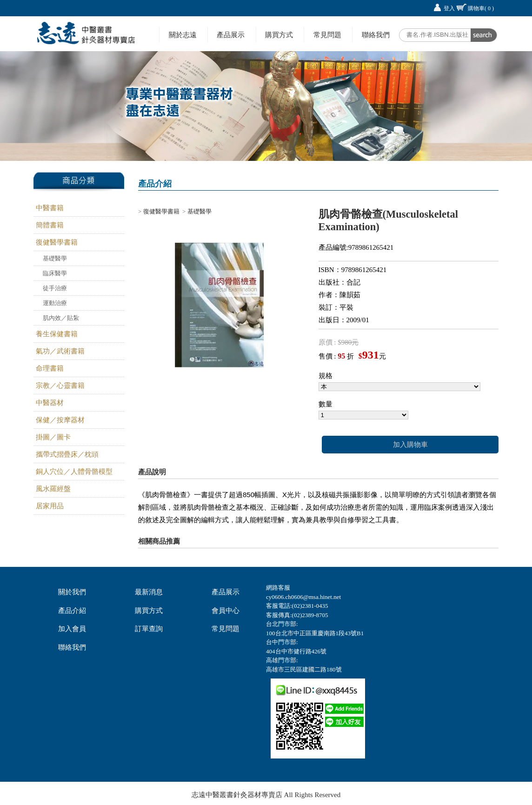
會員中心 (226, 611)
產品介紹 (72, 611)
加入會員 (72, 629)
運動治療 (55, 303)
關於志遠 (183, 35)
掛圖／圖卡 (53, 437)
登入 (449, 8)
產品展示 (231, 35)
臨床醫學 (55, 273)
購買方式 (279, 35)
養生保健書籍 (57, 334)
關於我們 (72, 592)
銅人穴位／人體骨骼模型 (74, 472)
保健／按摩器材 (60, 420)
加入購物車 (410, 445)
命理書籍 (50, 368)
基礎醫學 (55, 258)
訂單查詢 (149, 629)
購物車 (481, 8)
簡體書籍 (50, 225)
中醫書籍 (50, 208)
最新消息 (149, 592)
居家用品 (50, 506)
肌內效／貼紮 (61, 318)
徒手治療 (55, 288)
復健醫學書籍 (57, 242)
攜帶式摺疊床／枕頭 (67, 454)
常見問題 (327, 35)
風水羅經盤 (53, 489)
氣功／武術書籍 (60, 351)
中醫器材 (50, 403)
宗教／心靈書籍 (60, 386)
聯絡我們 (376, 35)
